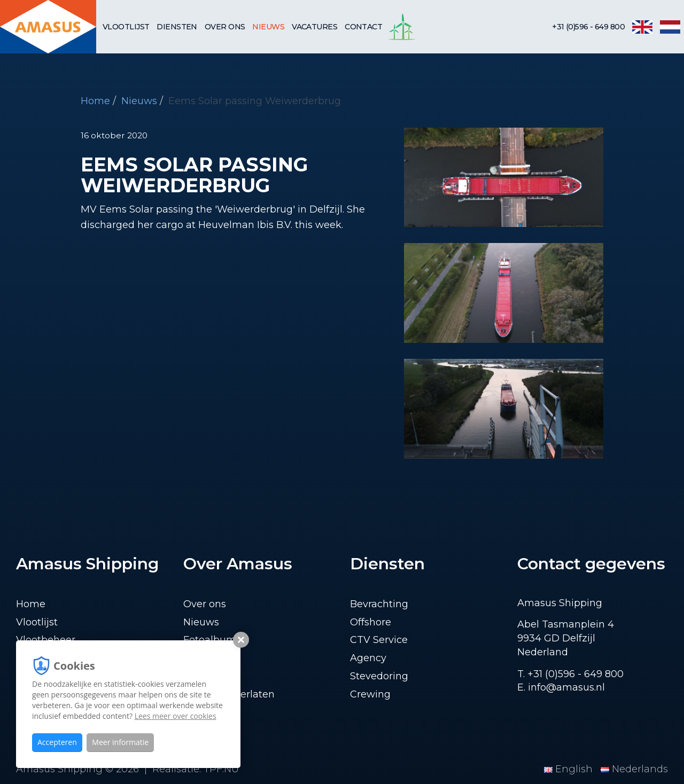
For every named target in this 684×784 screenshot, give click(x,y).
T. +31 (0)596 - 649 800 (570, 674)
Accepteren (57, 742)
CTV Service (379, 640)
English (570, 769)
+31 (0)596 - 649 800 (588, 27)
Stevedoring (379, 676)
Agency (368, 658)
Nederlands (634, 769)
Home (95, 101)
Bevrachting (379, 604)
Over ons (225, 27)
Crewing (370, 694)
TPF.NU (221, 769)
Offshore (371, 622)
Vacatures (314, 27)
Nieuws (268, 27)
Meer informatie (120, 742)
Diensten (177, 27)
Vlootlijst (126, 27)
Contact (363, 27)
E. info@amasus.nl (561, 687)
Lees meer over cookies (176, 716)
